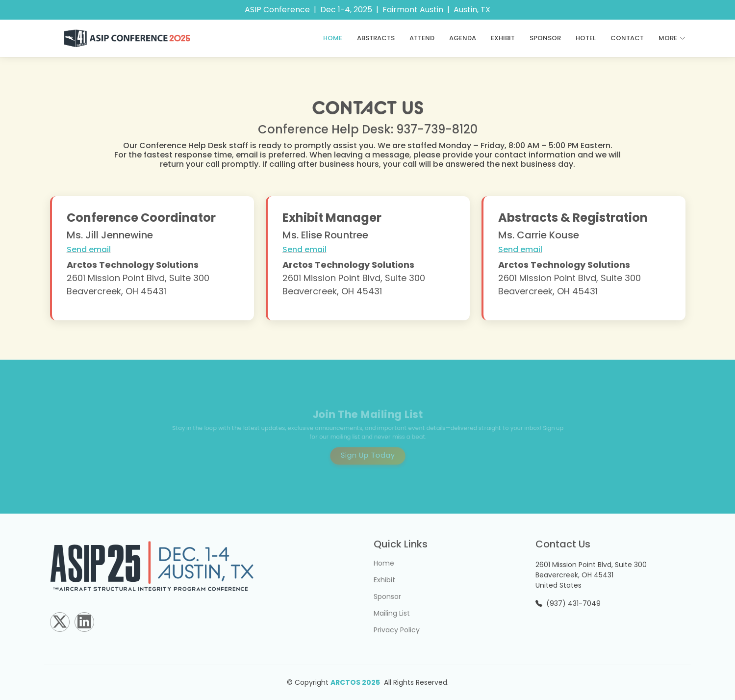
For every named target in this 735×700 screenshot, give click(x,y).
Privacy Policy (397, 630)
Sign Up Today (368, 453)
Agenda (463, 38)
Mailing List (392, 613)
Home (333, 38)
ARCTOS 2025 (355, 682)
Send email (89, 249)
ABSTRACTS (376, 38)
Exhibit (503, 38)
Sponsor (545, 38)
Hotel (586, 38)
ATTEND (422, 38)
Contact (627, 38)
